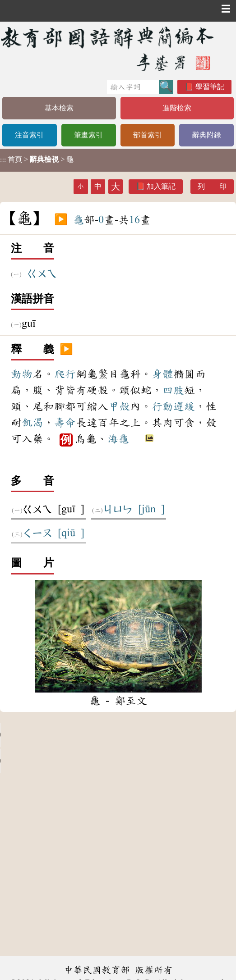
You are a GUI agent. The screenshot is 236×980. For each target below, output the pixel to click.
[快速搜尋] (133, 87)
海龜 (118, 439)
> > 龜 (37, 160)
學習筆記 (210, 87)
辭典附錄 (207, 135)
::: (3, 160)
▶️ (61, 220)
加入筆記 (161, 186)
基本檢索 (59, 108)
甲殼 (119, 406)
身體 (162, 374)
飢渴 (32, 423)
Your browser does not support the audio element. (68, 735)
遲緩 (184, 406)
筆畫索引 (88, 135)
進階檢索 (177, 108)
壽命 (65, 423)
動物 (22, 374)
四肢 (173, 390)
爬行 (65, 374)
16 (134, 220)
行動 (162, 406)
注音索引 (29, 135)
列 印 (212, 186)
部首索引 (148, 135)
